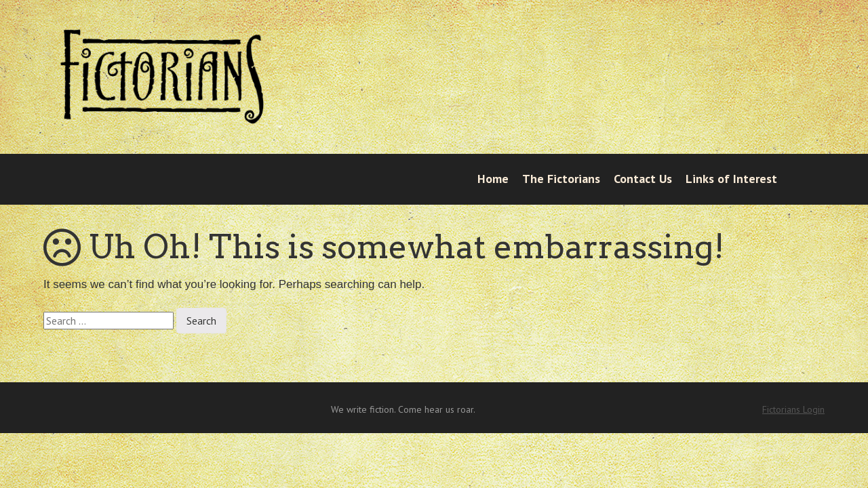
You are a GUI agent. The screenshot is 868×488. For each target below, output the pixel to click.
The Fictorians (561, 179)
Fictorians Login (793, 409)
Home (493, 179)
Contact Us (643, 179)
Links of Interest (731, 179)
